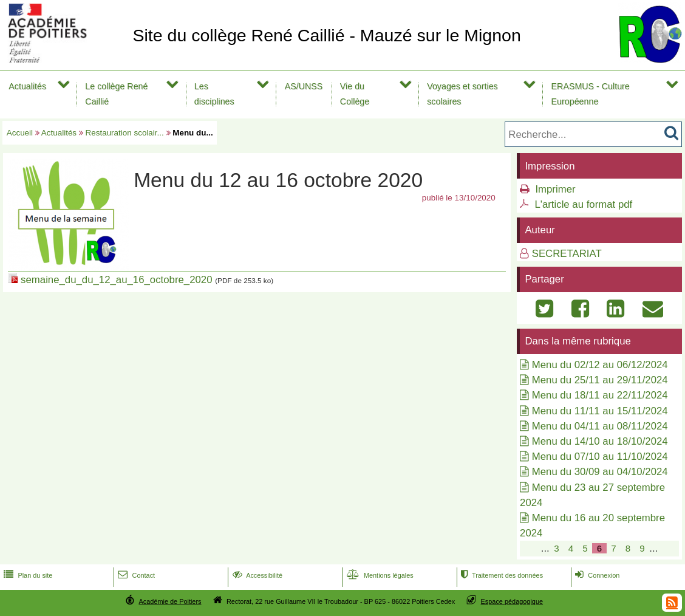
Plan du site (27, 575)
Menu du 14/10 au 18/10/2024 (600, 441)
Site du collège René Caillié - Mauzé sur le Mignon (326, 35)
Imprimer (555, 189)
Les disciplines (214, 94)
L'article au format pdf (583, 204)
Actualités (27, 86)
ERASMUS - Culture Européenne (591, 94)
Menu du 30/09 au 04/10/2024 (600, 472)
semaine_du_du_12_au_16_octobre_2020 (116, 280)
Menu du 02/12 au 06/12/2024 (600, 365)
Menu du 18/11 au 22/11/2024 (600, 395)
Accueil (20, 133)
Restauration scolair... (125, 133)
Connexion (596, 575)
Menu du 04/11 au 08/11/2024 (600, 426)
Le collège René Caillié (116, 94)
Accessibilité (257, 575)
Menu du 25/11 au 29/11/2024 (600, 380)
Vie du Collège (355, 94)
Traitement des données (501, 575)
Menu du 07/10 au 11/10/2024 (600, 457)
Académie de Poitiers (170, 601)
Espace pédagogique (512, 601)
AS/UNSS (304, 86)
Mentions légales (379, 575)
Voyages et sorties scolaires (462, 94)
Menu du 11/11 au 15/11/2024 (600, 411)
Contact (135, 575)
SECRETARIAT (567, 254)
